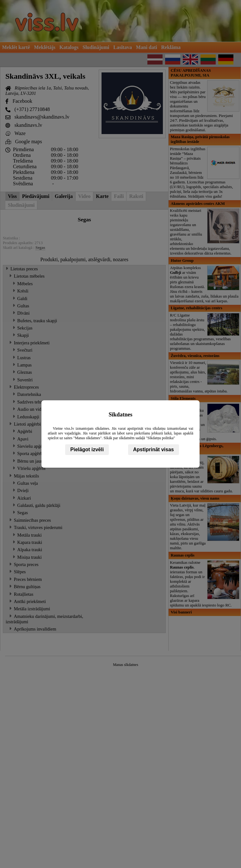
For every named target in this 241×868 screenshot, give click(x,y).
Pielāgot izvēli (87, 449)
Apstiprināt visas (154, 449)
